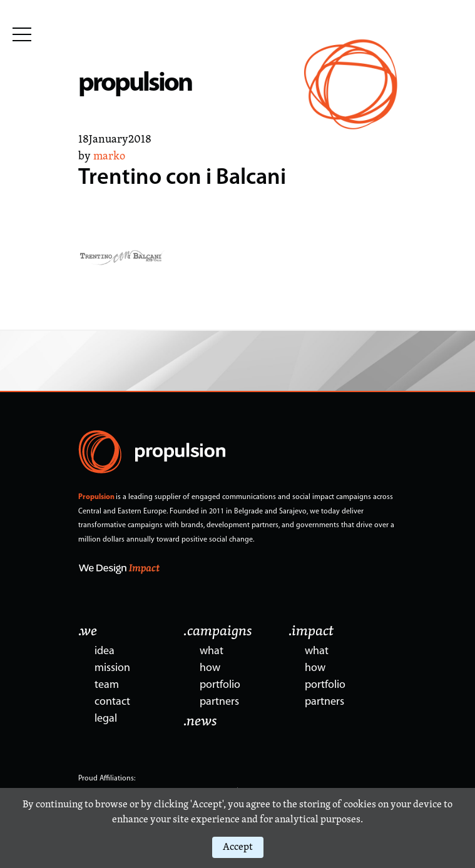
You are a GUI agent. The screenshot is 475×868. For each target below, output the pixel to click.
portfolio (220, 685)
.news (200, 722)
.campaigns (218, 632)
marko (109, 157)
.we (88, 632)
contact (112, 702)
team (107, 685)
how (210, 668)
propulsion (135, 84)
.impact (311, 632)
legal (106, 719)
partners (219, 702)
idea (105, 651)
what (212, 651)
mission (112, 668)
